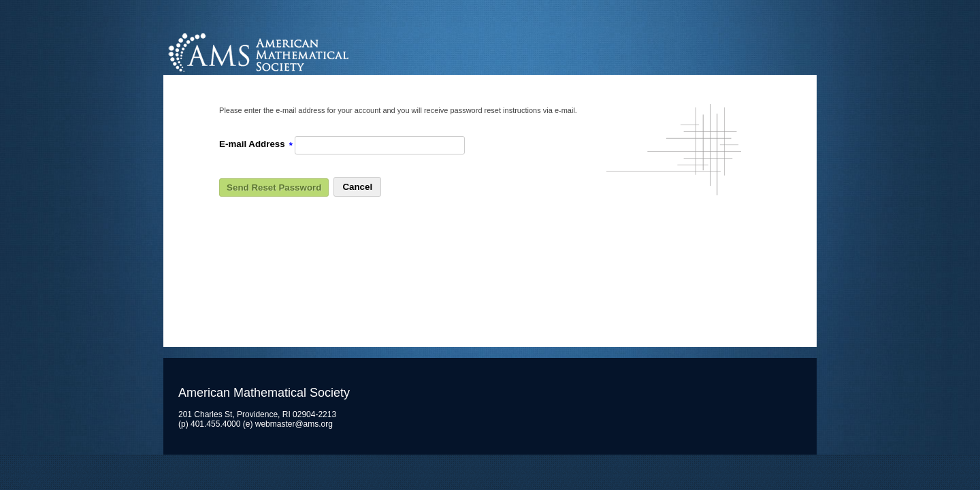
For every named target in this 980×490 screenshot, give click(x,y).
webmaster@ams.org (294, 424)
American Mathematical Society (309, 51)
